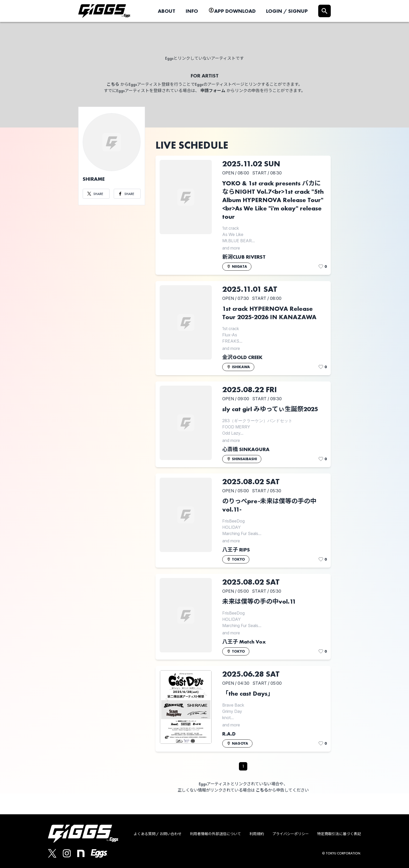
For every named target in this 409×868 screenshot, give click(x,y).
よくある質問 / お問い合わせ (158, 834)
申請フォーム (213, 91)
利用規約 (257, 834)
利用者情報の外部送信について (215, 834)
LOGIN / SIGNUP (287, 11)
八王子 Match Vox (244, 642)
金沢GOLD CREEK (242, 357)
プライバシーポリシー (291, 834)
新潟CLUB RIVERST (244, 257)
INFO (192, 11)
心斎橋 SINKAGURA (246, 449)
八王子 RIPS (236, 550)
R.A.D (229, 734)
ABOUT (167, 11)
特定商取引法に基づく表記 (339, 834)
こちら (113, 84)
